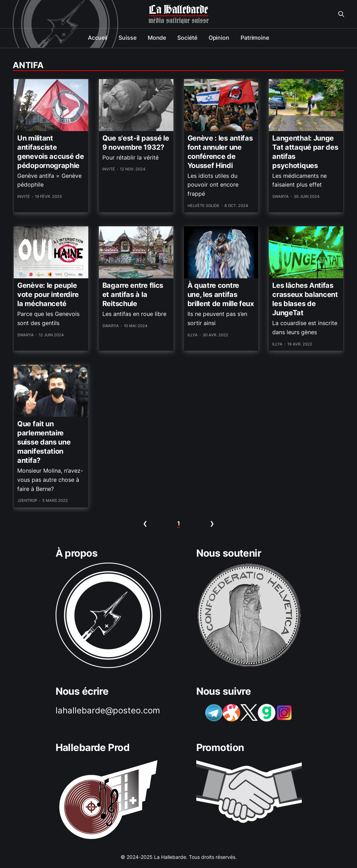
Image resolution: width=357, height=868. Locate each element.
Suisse (127, 38)
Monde (157, 38)
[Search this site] (341, 14)
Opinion (219, 38)
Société (187, 38)
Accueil (98, 38)
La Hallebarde (178, 10)
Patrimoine (255, 38)
